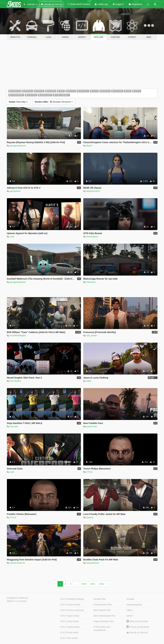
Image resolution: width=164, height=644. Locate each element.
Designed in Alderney (18, 598)
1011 (93, 584)
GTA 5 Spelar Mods (70, 627)
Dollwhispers (92, 237)
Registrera (135, 4)
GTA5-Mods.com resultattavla (102, 629)
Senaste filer (100, 599)
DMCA (130, 616)
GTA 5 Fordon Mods (70, 605)
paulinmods (92, 426)
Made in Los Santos (17, 601)
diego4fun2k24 (93, 191)
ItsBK (89, 381)
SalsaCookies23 (17, 563)
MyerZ (89, 146)
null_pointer (92, 335)
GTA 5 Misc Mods (69, 638)
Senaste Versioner (54, 102)
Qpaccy (90, 517)
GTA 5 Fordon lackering (72, 610)
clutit (12, 237)
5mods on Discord (137, 633)
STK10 (90, 472)
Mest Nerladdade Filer (104, 616)
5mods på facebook (138, 627)
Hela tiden (18, 102)
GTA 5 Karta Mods (69, 633)
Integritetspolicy (134, 605)
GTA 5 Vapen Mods (70, 616)
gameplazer (15, 191)
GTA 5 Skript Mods (70, 621)
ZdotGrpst (91, 282)
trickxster (14, 426)
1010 (84, 584)
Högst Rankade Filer (104, 621)
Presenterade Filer (103, 605)
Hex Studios (15, 381)
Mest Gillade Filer (102, 610)
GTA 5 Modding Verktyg (72, 599)
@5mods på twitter (137, 621)
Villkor (130, 610)
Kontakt (130, 599)
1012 (102, 584)
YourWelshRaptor (18, 335)
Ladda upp (101, 4)
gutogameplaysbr (18, 146)
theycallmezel (93, 563)
